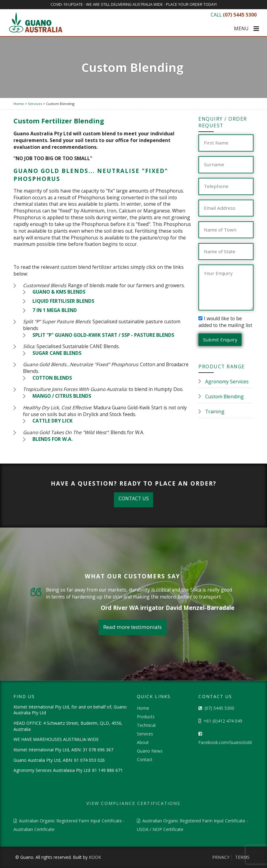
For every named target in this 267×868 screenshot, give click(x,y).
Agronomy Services (227, 381)
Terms (242, 857)
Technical (146, 725)
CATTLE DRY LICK (53, 421)
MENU (246, 29)
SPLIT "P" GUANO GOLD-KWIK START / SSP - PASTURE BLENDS (103, 335)
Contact (145, 759)
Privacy (221, 857)
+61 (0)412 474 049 (220, 721)
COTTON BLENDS (52, 378)
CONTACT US (134, 498)
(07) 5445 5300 (216, 708)
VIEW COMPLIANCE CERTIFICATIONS (133, 803)
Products (146, 717)
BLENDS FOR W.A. (53, 439)
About (143, 742)
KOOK (95, 857)
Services (145, 734)
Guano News (150, 751)
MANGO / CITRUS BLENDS (62, 396)
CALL (234, 15)
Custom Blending (224, 396)
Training (215, 411)
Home (143, 708)
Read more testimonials (132, 627)
